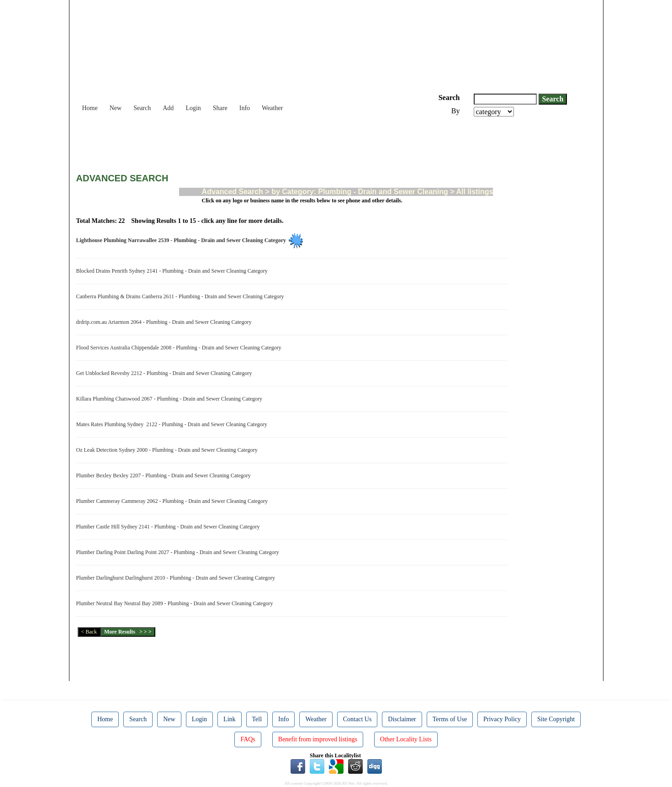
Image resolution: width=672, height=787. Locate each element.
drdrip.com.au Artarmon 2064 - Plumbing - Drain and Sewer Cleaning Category (165, 322)
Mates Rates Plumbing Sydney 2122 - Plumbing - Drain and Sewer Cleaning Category (173, 424)
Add (168, 108)
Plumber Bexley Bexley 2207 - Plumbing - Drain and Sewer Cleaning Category (165, 475)
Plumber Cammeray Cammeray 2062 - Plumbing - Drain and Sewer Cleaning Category (174, 501)
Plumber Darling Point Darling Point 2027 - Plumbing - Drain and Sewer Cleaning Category (179, 552)
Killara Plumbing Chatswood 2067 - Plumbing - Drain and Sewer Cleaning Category (171, 399)
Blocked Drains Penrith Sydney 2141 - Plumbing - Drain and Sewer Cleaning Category (173, 271)
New (116, 108)
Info (245, 108)
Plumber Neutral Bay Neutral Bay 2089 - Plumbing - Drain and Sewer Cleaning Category (176, 603)
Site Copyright (556, 719)
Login (193, 108)
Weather (272, 108)
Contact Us (357, 719)
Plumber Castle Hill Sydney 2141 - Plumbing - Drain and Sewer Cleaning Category (169, 527)
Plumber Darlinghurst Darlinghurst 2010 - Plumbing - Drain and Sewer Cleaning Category (177, 578)
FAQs (248, 739)
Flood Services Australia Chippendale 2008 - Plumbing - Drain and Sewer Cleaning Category (180, 348)
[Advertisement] (243, 142)
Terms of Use (450, 719)
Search (142, 108)
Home (90, 108)
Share (220, 108)
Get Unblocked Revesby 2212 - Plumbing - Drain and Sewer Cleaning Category (166, 373)
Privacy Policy (502, 719)
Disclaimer (402, 719)
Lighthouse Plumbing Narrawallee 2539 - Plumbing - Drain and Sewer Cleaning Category (183, 240)
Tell (257, 719)
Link (229, 719)
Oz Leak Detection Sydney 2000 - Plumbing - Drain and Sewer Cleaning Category (168, 450)
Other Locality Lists (406, 739)
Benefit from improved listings (318, 739)
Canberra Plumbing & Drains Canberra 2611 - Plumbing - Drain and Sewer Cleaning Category (182, 296)
